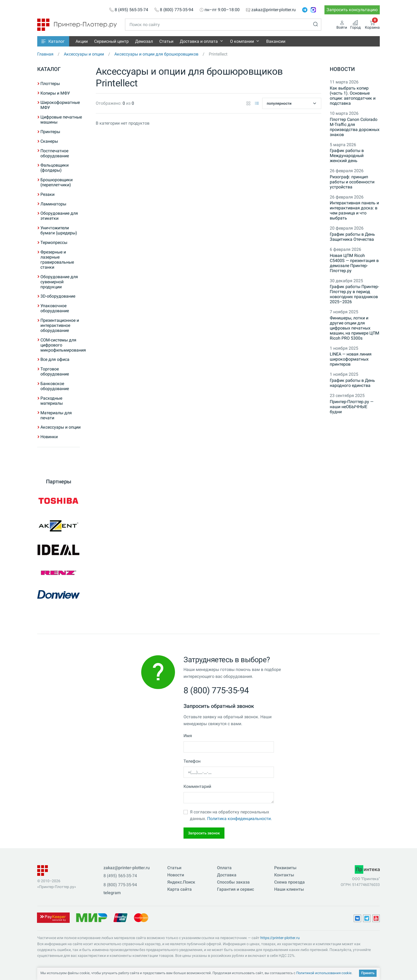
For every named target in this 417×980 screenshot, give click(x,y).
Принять (368, 973)
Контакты (284, 875)
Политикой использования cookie (324, 973)
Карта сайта (180, 889)
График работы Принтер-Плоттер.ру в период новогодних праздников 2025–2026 (354, 294)
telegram (112, 893)
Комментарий (197, 786)
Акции (82, 41)
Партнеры (59, 481)
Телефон (192, 761)
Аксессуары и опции (84, 54)
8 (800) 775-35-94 (177, 10)
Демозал (144, 41)
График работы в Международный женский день (347, 156)
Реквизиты (285, 868)
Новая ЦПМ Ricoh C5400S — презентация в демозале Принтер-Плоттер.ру (354, 263)
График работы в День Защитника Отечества (352, 237)
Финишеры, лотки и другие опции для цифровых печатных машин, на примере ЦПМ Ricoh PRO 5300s (355, 328)
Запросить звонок (204, 833)
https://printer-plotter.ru (280, 938)
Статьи (166, 41)
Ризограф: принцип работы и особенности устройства (352, 182)
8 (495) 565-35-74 (131, 10)
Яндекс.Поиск (181, 882)
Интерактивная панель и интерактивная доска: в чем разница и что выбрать (354, 210)
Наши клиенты (289, 889)
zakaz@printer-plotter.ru (274, 10)
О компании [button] (242, 41)
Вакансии (276, 41)
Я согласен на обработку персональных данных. (231, 815)
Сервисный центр (111, 41)
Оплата (224, 868)
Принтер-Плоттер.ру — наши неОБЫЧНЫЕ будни (352, 407)
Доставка (227, 875)
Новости (342, 69)
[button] (53, 41)
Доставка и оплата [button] (199, 41)
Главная (45, 54)
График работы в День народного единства (352, 383)
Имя (188, 736)
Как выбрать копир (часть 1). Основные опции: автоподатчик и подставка (353, 96)
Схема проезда (289, 882)
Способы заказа (233, 882)
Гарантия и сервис (235, 889)
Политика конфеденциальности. (239, 819)
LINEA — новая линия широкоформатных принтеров (351, 359)
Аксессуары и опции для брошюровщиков (156, 54)
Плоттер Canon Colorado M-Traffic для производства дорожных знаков (355, 127)
